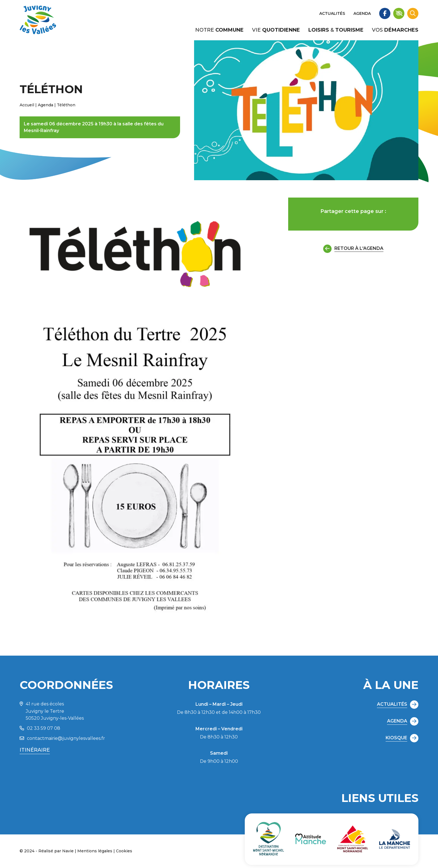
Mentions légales (95, 851)
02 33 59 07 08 (40, 728)
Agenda (362, 13)
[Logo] (38, 20)
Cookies (124, 851)
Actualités (332, 13)
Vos (395, 30)
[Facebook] (385, 13)
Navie (68, 851)
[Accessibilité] (399, 13)
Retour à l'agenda (353, 249)
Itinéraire (35, 750)
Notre (219, 30)
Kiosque (402, 738)
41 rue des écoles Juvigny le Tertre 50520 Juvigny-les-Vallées (52, 711)
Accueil (27, 105)
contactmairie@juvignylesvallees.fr (62, 738)
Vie (276, 30)
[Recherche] (413, 13)
